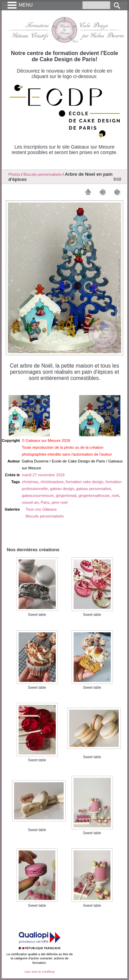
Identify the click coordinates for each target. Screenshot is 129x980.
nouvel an (30, 502)
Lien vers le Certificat (39, 972)
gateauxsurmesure (38, 496)
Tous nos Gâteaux (41, 509)
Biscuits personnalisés (42, 174)
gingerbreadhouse (94, 496)
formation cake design (84, 482)
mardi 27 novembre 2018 (43, 475)
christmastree (52, 482)
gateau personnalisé (93, 489)
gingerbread (66, 496)
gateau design (62, 489)
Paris (45, 502)
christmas (30, 482)
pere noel (60, 502)
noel (115, 496)
